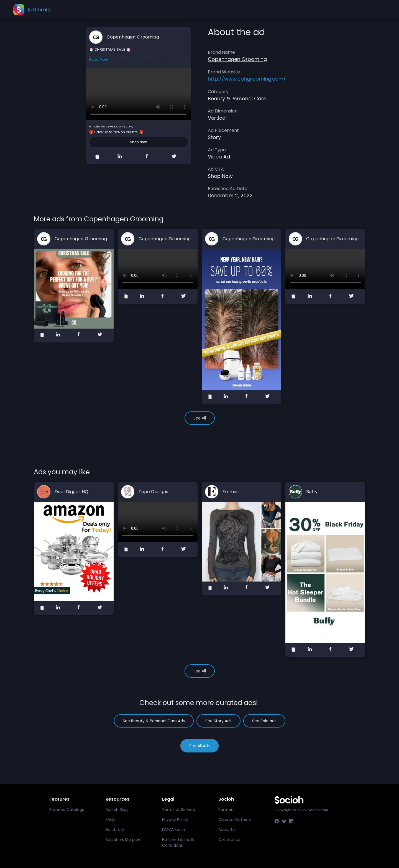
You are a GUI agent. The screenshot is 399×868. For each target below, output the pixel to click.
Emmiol (231, 492)
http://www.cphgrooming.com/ (111, 127)
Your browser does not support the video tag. (139, 94)
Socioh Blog (117, 810)
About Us (227, 829)
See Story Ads (218, 721)
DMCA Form (173, 829)
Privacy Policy (175, 820)
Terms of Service (179, 810)
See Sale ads (264, 721)
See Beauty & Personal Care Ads (154, 721)
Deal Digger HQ (71, 492)
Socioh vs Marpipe (123, 839)
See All (200, 418)
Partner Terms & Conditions (178, 842)
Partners (226, 810)
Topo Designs (154, 492)
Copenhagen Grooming (133, 37)
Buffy (312, 492)
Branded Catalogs (67, 810)
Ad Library (115, 829)
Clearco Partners (235, 820)
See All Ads (199, 746)
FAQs (110, 820)
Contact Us (229, 839)
